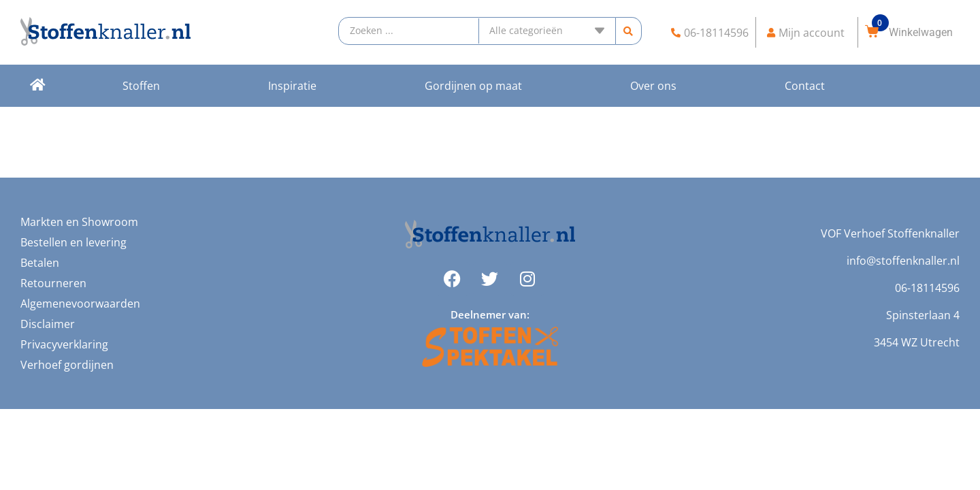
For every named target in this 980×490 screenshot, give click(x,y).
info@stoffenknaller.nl (903, 261)
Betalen (40, 263)
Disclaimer (48, 324)
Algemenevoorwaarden (80, 304)
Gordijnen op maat (473, 86)
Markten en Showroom (79, 222)
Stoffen (141, 86)
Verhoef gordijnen (67, 365)
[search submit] (628, 31)
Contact (805, 86)
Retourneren (53, 283)
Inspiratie (292, 86)
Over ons (653, 86)
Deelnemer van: (490, 314)
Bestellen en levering (73, 242)
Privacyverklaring (64, 344)
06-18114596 (927, 288)
